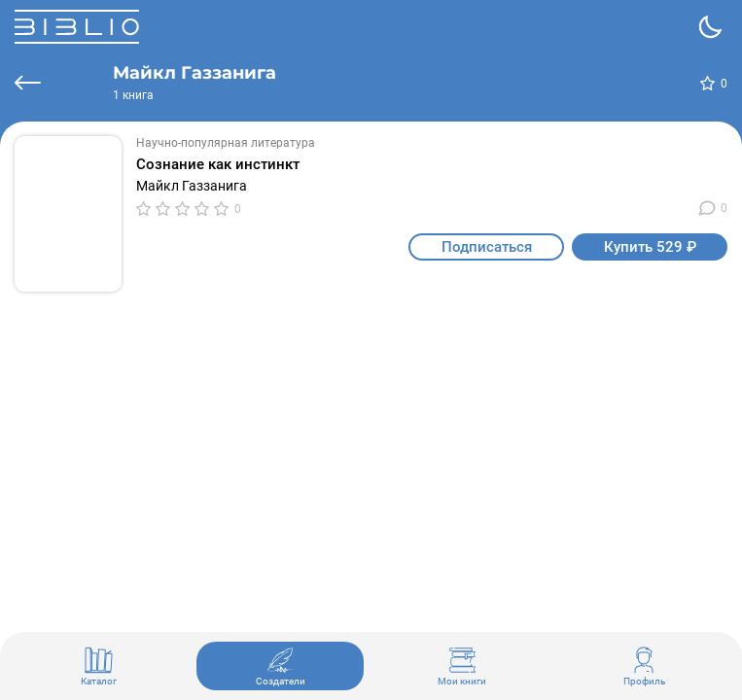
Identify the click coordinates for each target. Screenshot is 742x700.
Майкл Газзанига (192, 186)
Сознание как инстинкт (218, 164)
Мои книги (462, 666)
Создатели (281, 666)
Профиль (644, 666)
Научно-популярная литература (226, 143)
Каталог (99, 666)
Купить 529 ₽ (650, 247)
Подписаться (487, 247)
